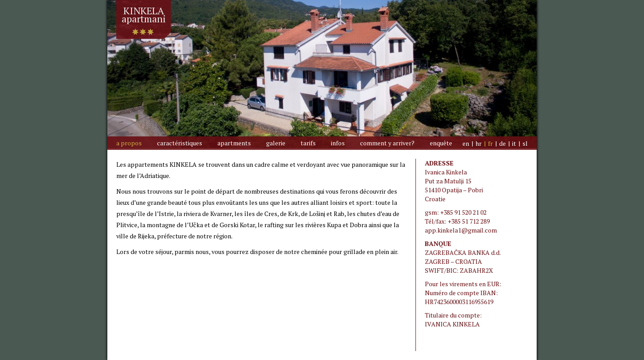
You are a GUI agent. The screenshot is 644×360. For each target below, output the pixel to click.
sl (525, 143)
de (502, 143)
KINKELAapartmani (144, 11)
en (466, 143)
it (514, 143)
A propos (129, 143)
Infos (338, 143)
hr (479, 143)
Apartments (234, 143)
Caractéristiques (180, 143)
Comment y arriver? (387, 143)
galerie (276, 143)
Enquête (441, 143)
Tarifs (308, 143)
